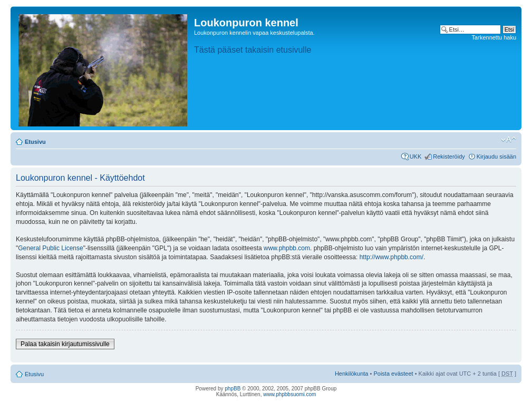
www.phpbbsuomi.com (289, 394)
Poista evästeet (393, 374)
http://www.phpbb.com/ (391, 257)
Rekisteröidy (449, 156)
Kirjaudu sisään (496, 156)
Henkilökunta (352, 374)
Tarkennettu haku (494, 37)
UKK (416, 156)
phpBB (233, 389)
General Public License (50, 248)
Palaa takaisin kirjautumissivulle (65, 344)
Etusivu (35, 142)
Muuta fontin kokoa (509, 140)
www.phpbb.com (287, 248)
